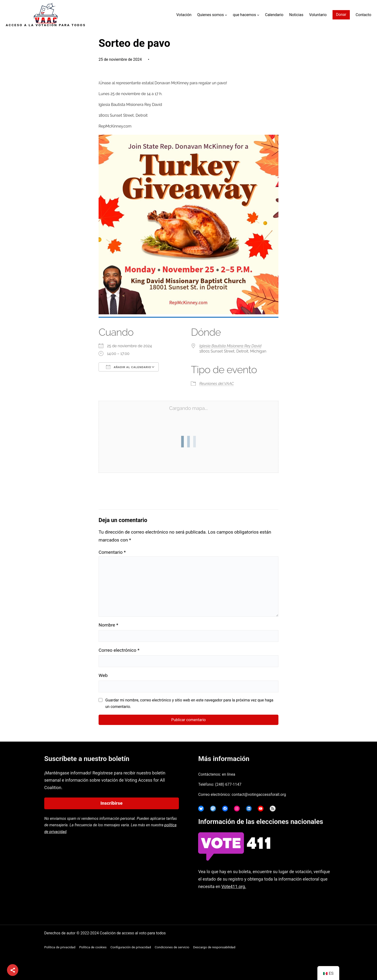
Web (103, 675)
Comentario (112, 552)
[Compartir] (13, 970)
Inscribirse (112, 803)
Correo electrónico (119, 650)
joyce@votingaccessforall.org (275, 905)
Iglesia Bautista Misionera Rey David (230, 346)
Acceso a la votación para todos (46, 25)
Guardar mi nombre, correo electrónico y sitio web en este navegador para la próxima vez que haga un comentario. (189, 703)
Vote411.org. (234, 886)
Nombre (108, 625)
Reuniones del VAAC (217, 384)
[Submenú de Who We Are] (226, 15)
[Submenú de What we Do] (258, 15)
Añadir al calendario (129, 367)
